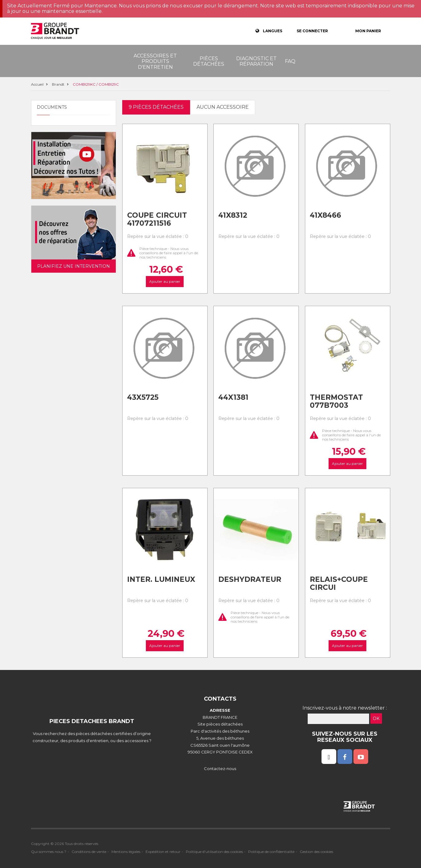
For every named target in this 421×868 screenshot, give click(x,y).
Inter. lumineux (161, 579)
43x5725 (143, 397)
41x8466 (325, 215)
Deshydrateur (250, 579)
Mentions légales (126, 852)
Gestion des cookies (316, 852)
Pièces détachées (209, 61)
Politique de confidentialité (271, 852)
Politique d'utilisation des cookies (214, 852)
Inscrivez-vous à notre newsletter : (345, 708)
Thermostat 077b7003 (336, 401)
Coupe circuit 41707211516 (157, 219)
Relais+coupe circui (339, 584)
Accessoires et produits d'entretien (155, 61)
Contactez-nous (220, 769)
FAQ (290, 61)
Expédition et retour (163, 852)
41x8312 (233, 215)
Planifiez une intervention (74, 266)
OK (376, 718)
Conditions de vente (89, 852)
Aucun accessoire (223, 107)
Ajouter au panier (165, 281)
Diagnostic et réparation (256, 61)
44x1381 (233, 397)
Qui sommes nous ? (49, 852)
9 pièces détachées (156, 107)
